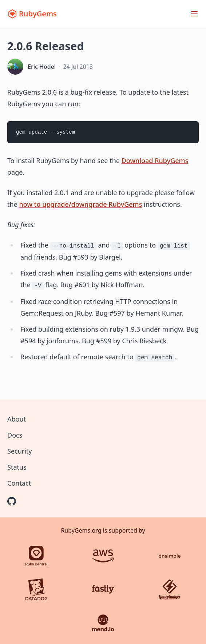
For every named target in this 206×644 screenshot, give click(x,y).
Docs (15, 435)
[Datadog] (36, 589)
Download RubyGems (155, 161)
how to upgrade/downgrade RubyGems (80, 204)
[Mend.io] (103, 623)
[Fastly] (103, 589)
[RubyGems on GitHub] (12, 501)
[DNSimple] (170, 556)
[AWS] (103, 556)
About (17, 419)
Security (20, 451)
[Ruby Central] (36, 556)
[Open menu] (194, 14)
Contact (19, 483)
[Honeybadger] (170, 589)
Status (17, 467)
